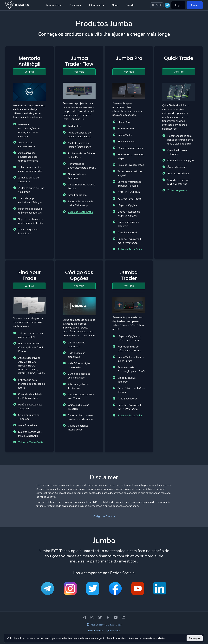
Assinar (195, 5)
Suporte (130, 5)
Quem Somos (113, 631)
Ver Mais (29, 72)
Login (178, 5)
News (115, 5)
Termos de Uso (96, 631)
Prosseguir (195, 638)
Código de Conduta (104, 516)
